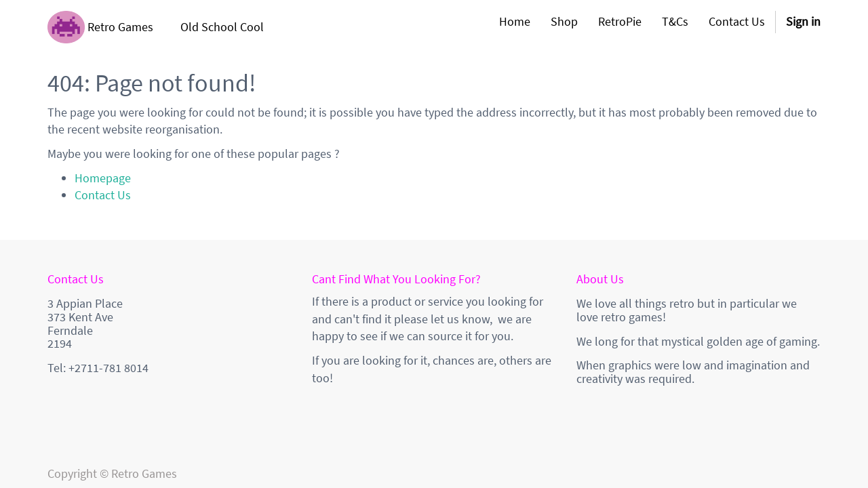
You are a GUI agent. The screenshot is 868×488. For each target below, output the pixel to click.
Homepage (103, 178)
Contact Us (103, 195)
